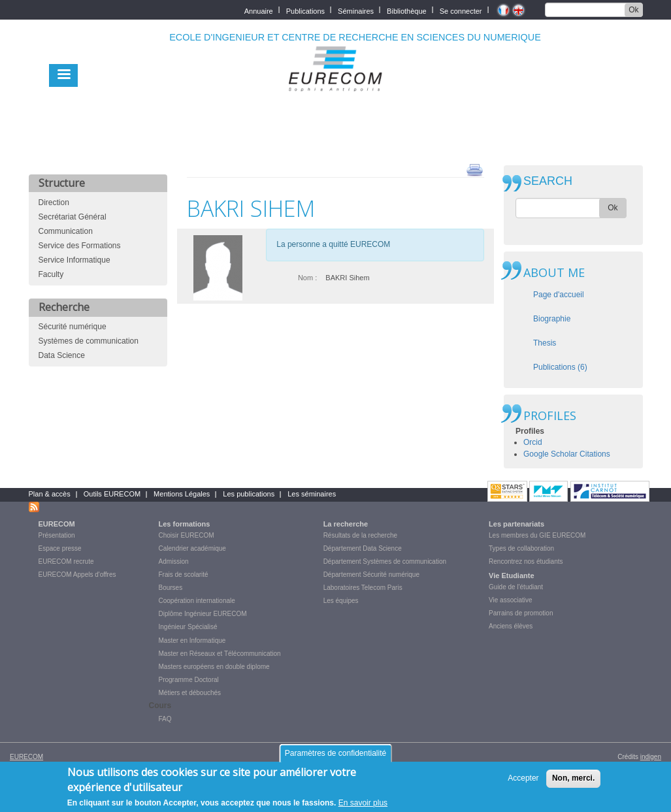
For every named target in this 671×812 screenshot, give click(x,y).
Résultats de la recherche (360, 535)
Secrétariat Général (73, 217)
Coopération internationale (197, 601)
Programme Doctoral (189, 680)
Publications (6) (560, 367)
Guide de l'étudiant (516, 587)
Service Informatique (74, 260)
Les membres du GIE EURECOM (537, 535)
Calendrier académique (192, 548)
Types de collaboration (521, 548)
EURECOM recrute (66, 561)
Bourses (171, 588)
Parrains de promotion (521, 613)
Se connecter (461, 10)
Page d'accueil (559, 295)
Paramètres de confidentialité (335, 758)
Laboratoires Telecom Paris (363, 588)
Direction (54, 203)
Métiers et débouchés (190, 693)
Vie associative (511, 600)
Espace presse (60, 548)
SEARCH (548, 181)
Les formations (185, 524)
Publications (305, 10)
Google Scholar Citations (567, 454)
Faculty (51, 274)
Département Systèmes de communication (385, 561)
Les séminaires (312, 494)
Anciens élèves (511, 626)
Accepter (523, 783)
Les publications (249, 494)
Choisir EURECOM (187, 535)
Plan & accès (50, 494)
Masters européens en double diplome (214, 667)
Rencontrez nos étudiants (526, 561)
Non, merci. (573, 783)
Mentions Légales (182, 494)
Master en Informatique (192, 641)
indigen (651, 757)
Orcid (533, 442)
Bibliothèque (407, 10)
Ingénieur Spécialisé (188, 627)
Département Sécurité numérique (371, 575)
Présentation (57, 535)
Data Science (62, 355)
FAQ (165, 719)
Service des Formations (80, 246)
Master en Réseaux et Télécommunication (220, 654)
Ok (633, 10)
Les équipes (341, 601)
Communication (66, 231)
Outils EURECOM (112, 494)
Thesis (545, 343)
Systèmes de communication (89, 341)
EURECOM (57, 524)
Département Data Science (363, 548)
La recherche (346, 524)
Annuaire (259, 10)
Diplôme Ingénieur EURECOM (203, 614)
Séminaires (356, 10)
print (475, 169)
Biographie (552, 319)
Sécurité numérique (73, 327)
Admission (174, 561)
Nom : (307, 278)
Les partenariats (516, 524)
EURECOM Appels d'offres (77, 575)
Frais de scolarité (184, 575)
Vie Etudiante (511, 576)
